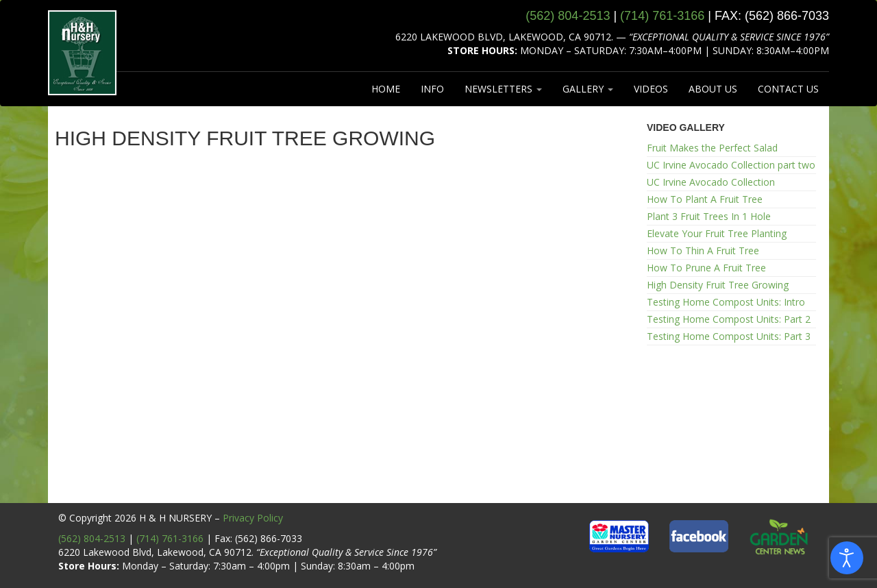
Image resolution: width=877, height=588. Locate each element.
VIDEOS (651, 89)
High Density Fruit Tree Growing (718, 285)
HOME (386, 89)
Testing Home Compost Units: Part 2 (729, 319)
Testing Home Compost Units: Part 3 (729, 336)
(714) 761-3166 (170, 538)
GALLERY (588, 89)
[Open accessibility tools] (847, 558)
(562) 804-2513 (92, 538)
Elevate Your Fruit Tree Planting (717, 233)
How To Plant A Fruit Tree (705, 199)
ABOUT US (713, 89)
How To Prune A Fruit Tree (706, 268)
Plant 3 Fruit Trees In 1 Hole (709, 216)
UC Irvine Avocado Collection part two (731, 165)
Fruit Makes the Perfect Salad (712, 148)
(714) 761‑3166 (662, 16)
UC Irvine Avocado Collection (711, 182)
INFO (432, 89)
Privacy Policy (253, 518)
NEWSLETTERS (503, 89)
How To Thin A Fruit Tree (703, 250)
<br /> (341, 333)
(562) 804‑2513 (568, 16)
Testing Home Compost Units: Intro (726, 302)
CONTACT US (788, 89)
